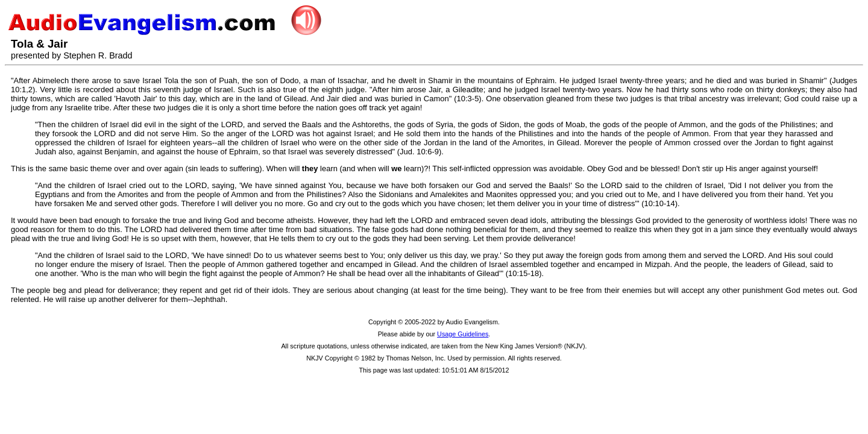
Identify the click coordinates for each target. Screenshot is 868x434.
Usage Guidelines (463, 334)
